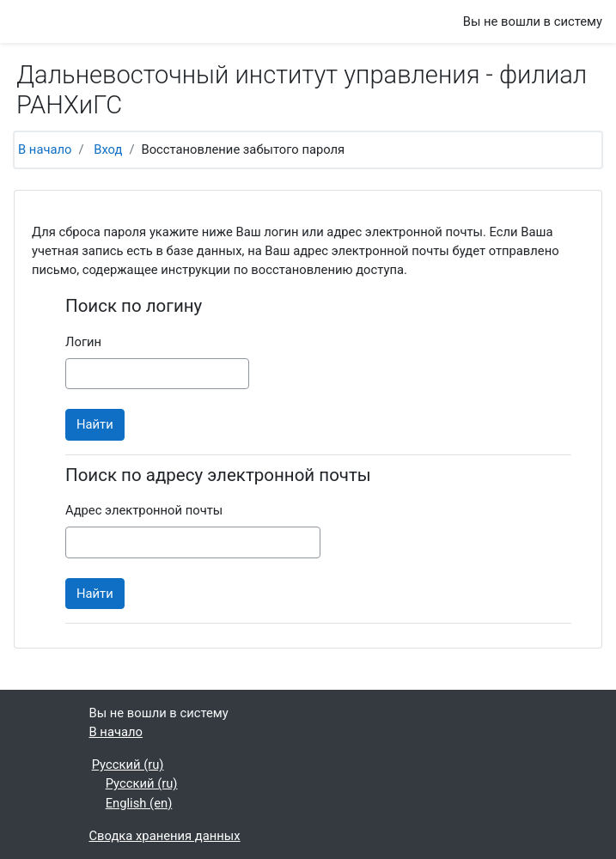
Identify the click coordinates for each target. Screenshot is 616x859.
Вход (108, 149)
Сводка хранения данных (165, 836)
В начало (45, 149)
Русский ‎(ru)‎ (128, 765)
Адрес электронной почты (144, 510)
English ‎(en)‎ (139, 803)
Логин (83, 342)
